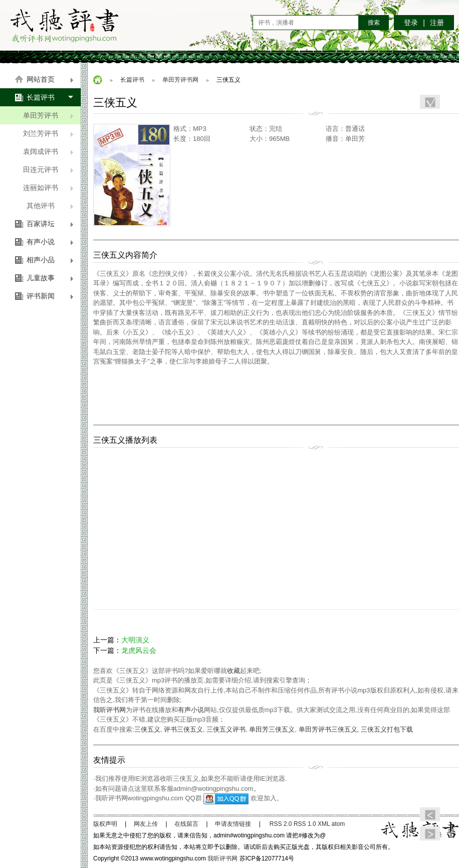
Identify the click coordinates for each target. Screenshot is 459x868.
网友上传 (146, 824)
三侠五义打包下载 (387, 729)
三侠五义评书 (226, 729)
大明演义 (135, 640)
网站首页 (50, 79)
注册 (437, 23)
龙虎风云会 (139, 650)
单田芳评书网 (180, 80)
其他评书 (50, 206)
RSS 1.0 (305, 824)
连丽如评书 (48, 188)
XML (324, 824)
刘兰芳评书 (48, 133)
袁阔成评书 (48, 151)
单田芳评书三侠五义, (330, 729)
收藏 (234, 671)
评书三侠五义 (183, 729)
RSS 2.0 (281, 824)
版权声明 (105, 824)
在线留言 (186, 824)
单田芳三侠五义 (272, 729)
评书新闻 (50, 296)
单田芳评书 (48, 115)
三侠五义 (147, 729)
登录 (411, 23)
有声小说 (50, 242)
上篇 (430, 814)
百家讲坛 (50, 224)
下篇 (430, 833)
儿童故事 (50, 278)
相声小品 (50, 260)
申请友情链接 (233, 824)
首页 (98, 80)
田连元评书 (48, 169)
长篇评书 (50, 97)
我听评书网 (65, 25)
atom (338, 824)
